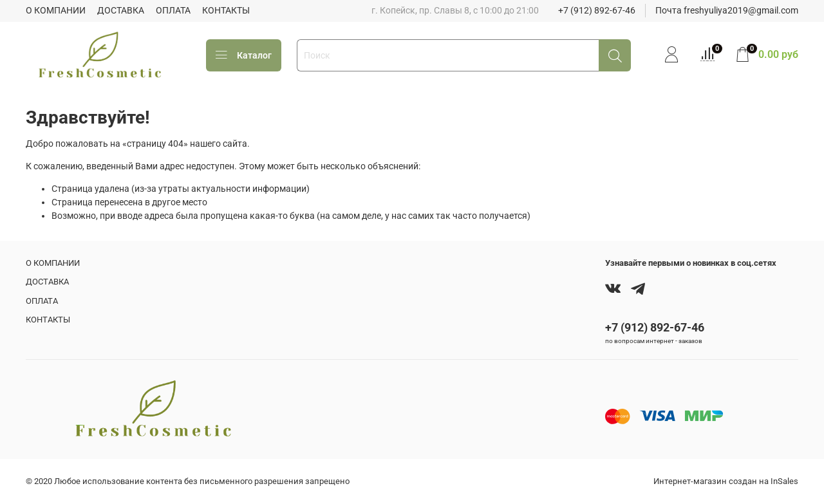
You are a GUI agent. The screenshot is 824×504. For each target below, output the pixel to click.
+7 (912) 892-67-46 (597, 10)
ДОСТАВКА (121, 10)
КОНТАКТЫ (226, 10)
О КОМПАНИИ (56, 10)
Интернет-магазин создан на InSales (726, 481)
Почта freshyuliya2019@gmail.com (727, 10)
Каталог (244, 55)
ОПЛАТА (173, 10)
